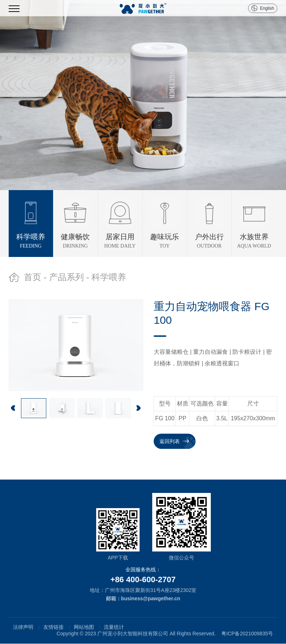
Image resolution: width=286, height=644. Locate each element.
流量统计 (114, 627)
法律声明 (23, 627)
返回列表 (170, 441)
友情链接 (54, 627)
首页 (33, 277)
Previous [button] (13, 408)
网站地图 (84, 627)
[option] (143, 95)
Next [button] (139, 408)
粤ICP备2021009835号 (247, 634)
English (267, 8)
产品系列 (67, 277)
